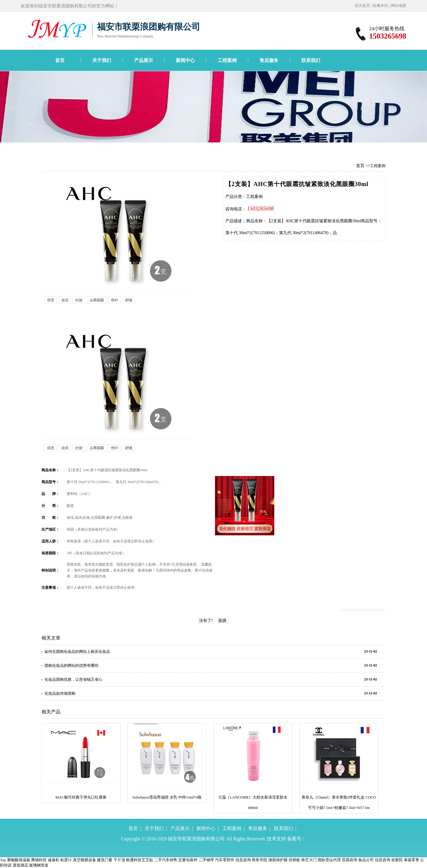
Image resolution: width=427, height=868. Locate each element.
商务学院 (259, 860)
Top (3, 860)
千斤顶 (119, 860)
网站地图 (399, 5)
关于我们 (102, 60)
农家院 (397, 860)
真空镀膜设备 (85, 860)
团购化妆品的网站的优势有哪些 (71, 665)
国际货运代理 (329, 860)
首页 (60, 60)
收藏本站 (380, 5)
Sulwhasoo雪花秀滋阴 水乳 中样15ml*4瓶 (167, 797)
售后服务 (269, 60)
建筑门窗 (105, 860)
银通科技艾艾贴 (140, 860)
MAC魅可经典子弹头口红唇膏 (81, 797)
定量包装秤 (188, 860)
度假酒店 (20, 865)
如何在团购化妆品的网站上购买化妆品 (77, 652)
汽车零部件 (225, 860)
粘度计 (66, 860)
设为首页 (362, 5)
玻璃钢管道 (39, 865)
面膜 (222, 621)
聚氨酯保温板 (19, 860)
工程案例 (227, 60)
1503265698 (260, 209)
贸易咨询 (350, 860)
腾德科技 (39, 860)
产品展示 (144, 60)
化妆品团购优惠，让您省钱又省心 (73, 679)
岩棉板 (294, 860)
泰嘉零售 (412, 860)
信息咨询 (243, 860)
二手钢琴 (206, 860)
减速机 (54, 860)
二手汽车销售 (166, 860)
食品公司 (366, 860)
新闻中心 (185, 60)
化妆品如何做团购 (60, 693)
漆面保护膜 (278, 860)
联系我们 (311, 60)
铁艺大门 (309, 860)
